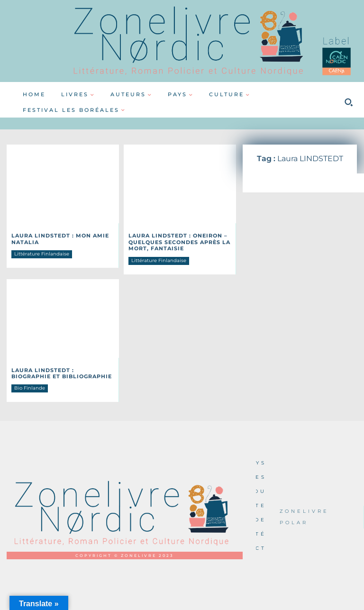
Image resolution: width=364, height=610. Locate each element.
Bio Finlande (30, 385)
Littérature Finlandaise (42, 252)
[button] (348, 102)
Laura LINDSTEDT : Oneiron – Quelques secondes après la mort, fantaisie (176, 241)
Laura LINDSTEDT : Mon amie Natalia (56, 238)
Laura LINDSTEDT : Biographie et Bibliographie (59, 370)
